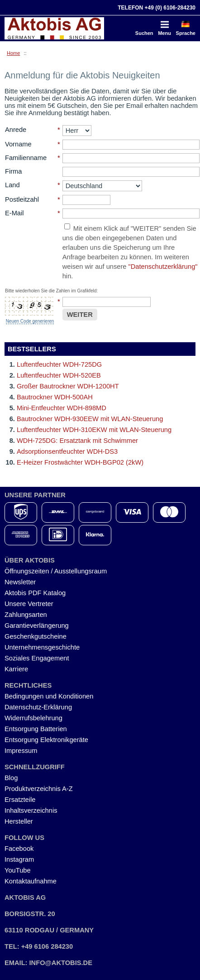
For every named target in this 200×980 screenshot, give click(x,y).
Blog (11, 778)
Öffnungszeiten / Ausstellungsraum (56, 571)
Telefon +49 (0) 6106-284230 (157, 8)
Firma (13, 171)
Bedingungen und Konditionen (49, 696)
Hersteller (19, 821)
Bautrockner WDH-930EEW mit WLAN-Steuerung (90, 419)
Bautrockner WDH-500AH (55, 397)
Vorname (18, 144)
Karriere (16, 669)
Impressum (21, 751)
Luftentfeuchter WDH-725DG (59, 364)
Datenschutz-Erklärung (38, 707)
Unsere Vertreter (29, 604)
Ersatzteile (20, 800)
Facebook (19, 849)
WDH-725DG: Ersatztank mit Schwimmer (77, 441)
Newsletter (20, 582)
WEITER (80, 315)
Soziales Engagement (37, 658)
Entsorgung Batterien (36, 729)
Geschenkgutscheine (36, 636)
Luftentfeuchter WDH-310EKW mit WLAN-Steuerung (94, 430)
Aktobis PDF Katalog (35, 593)
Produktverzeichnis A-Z (39, 789)
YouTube (18, 870)
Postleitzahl (22, 199)
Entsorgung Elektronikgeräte (46, 740)
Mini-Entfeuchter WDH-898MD (62, 408)
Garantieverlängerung (37, 626)
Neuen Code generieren (30, 321)
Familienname (26, 158)
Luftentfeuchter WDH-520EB (59, 375)
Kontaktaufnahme (31, 881)
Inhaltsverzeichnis (31, 810)
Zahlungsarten (26, 615)
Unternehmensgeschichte (42, 647)
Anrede (16, 130)
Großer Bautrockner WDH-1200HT (68, 386)
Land (12, 185)
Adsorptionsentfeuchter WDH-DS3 (67, 451)
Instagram (19, 859)
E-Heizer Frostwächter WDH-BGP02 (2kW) (80, 462)
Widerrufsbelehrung (33, 718)
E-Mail (14, 213)
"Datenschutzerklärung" (163, 267)
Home (13, 53)
